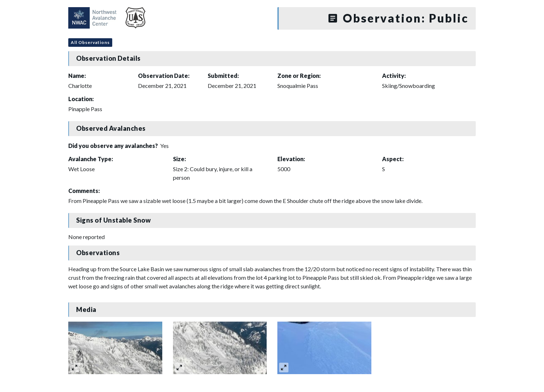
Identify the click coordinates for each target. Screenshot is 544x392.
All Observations (90, 42)
